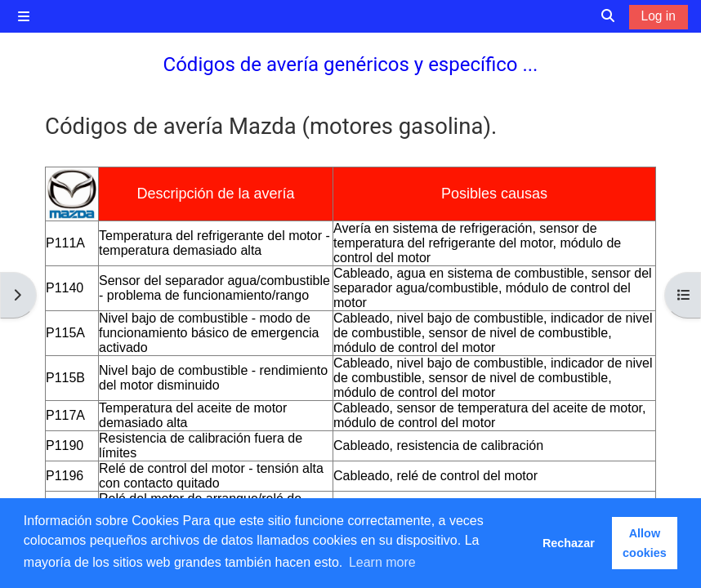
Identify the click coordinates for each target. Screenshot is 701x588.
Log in (659, 16)
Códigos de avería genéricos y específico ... (351, 65)
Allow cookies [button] (645, 543)
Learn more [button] (382, 562)
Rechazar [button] (569, 543)
